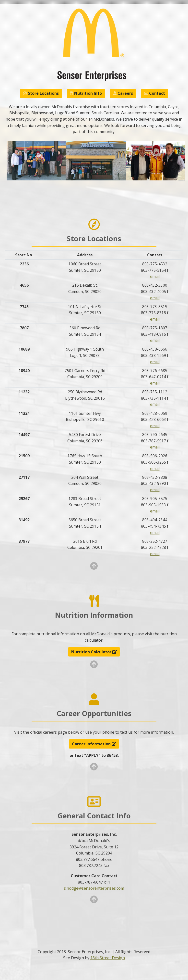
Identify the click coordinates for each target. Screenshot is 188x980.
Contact (155, 93)
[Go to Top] (94, 567)
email (155, 276)
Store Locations (41, 93)
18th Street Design (108, 958)
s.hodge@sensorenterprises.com (94, 888)
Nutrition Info (86, 93)
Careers (123, 93)
